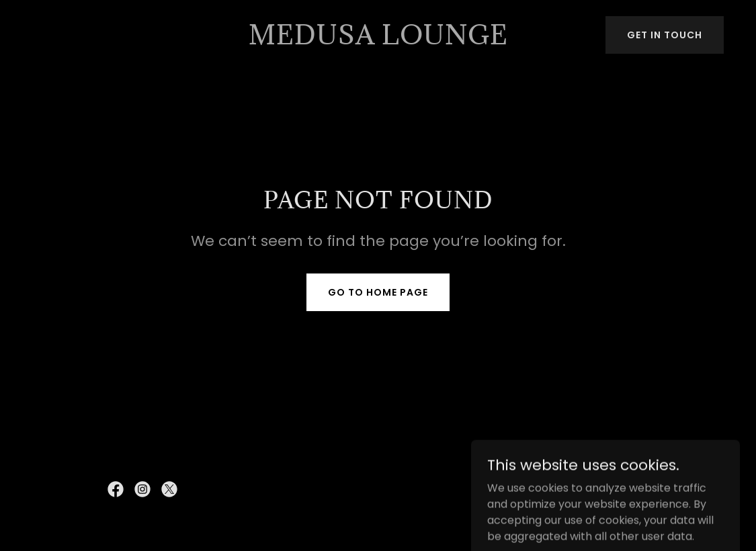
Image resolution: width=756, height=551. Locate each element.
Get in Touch (665, 35)
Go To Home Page (378, 292)
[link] (378, 41)
